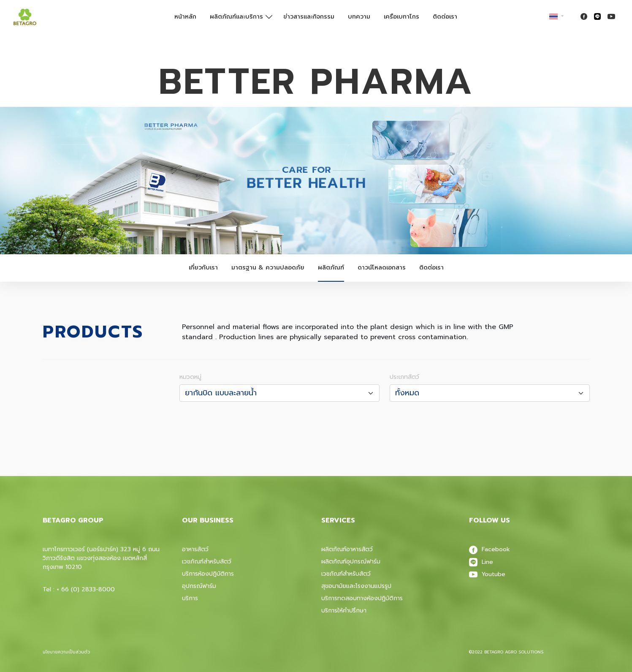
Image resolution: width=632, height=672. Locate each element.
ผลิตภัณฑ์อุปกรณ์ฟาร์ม (351, 562)
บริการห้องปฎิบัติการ (208, 574)
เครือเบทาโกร (401, 17)
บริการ (190, 598)
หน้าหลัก (185, 17)
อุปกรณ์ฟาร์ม (199, 586)
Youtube (487, 574)
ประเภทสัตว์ (404, 377)
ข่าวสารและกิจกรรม (309, 17)
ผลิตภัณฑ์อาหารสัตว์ (347, 549)
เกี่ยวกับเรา (203, 268)
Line (481, 562)
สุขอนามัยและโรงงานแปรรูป (356, 586)
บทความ (359, 17)
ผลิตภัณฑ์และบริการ (236, 17)
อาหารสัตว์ (195, 549)
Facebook (490, 549)
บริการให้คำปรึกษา (344, 611)
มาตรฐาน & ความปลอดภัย (268, 268)
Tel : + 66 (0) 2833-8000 (79, 589)
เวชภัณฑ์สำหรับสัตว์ (207, 562)
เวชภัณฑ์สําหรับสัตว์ (346, 574)
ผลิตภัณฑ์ (331, 268)
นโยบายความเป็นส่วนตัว (66, 652)
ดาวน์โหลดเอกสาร (382, 268)
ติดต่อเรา (445, 17)
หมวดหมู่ (190, 377)
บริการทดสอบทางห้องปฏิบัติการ (362, 598)
